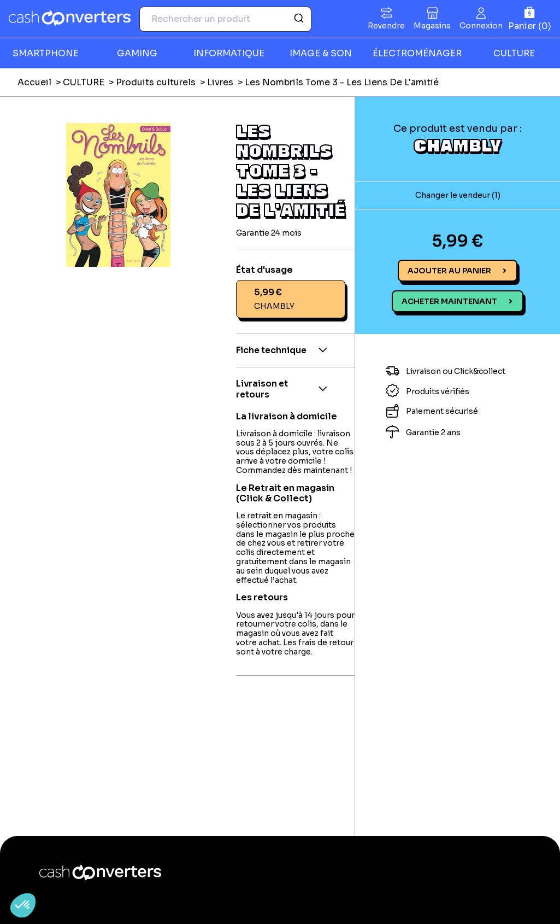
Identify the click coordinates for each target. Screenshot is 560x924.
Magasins (432, 26)
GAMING (137, 53)
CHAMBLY (458, 145)
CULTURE (514, 53)
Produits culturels (156, 82)
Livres (220, 82)
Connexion (481, 26)
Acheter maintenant (449, 301)
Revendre (386, 26)
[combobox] (225, 19)
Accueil (34, 82)
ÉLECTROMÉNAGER (417, 53)
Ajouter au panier (449, 271)
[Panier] (530, 19)
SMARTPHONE (46, 53)
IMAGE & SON (321, 53)
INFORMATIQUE (229, 53)
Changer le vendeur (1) (458, 195)
